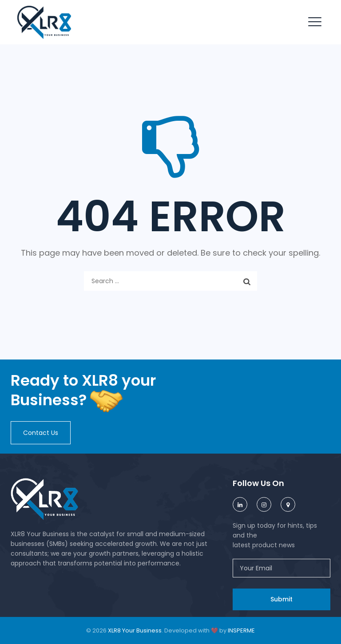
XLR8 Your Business (135, 630)
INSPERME (241, 630)
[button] (41, 433)
